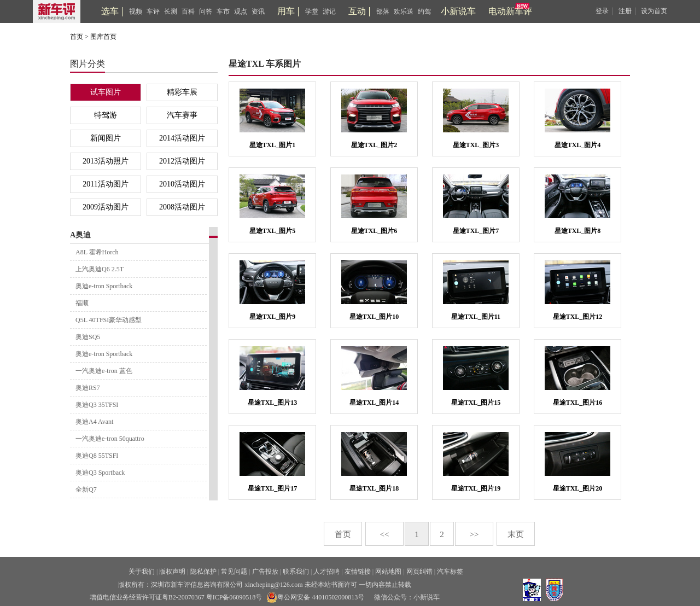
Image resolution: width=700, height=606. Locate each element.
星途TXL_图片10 (374, 317)
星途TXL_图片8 (578, 231)
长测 (171, 11)
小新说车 (458, 11)
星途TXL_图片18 (374, 488)
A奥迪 (80, 235)
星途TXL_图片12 (578, 317)
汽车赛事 (182, 115)
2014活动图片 (182, 138)
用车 (286, 11)
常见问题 (234, 572)
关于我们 (142, 572)
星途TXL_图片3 (476, 145)
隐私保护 (203, 572)
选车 (110, 11)
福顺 (82, 303)
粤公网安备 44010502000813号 (315, 597)
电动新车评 (510, 11)
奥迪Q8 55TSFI (97, 456)
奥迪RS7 (88, 388)
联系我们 (296, 572)
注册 (625, 11)
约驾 (424, 11)
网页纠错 (419, 572)
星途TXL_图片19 (476, 488)
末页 (516, 534)
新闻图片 (106, 138)
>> (474, 534)
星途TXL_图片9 (273, 317)
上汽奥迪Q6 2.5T (100, 269)
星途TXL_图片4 (578, 145)
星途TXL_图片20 (578, 488)
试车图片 (106, 92)
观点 (241, 11)
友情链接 (358, 572)
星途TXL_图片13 (273, 403)
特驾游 (106, 115)
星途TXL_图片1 (273, 145)
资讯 (258, 11)
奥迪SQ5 (88, 337)
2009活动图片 (106, 207)
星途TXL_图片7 (476, 231)
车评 (153, 11)
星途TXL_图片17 (273, 488)
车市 (223, 11)
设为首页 (654, 11)
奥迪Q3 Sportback (100, 473)
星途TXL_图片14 (374, 403)
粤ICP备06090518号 (234, 597)
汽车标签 (450, 572)
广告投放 (265, 572)
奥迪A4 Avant (94, 422)
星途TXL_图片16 (578, 403)
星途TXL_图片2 (374, 145)
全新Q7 (86, 490)
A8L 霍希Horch (97, 252)
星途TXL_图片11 (476, 317)
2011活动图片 (105, 184)
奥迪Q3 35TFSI (97, 405)
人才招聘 (326, 572)
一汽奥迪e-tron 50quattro (110, 439)
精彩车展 (182, 92)
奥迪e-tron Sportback (104, 286)
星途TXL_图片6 (374, 231)
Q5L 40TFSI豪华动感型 (109, 320)
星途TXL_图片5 (273, 231)
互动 (357, 11)
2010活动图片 (182, 184)
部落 (383, 11)
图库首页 (103, 37)
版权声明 (172, 572)
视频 (136, 11)
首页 (77, 37)
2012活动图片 (182, 161)
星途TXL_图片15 (476, 403)
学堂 (312, 11)
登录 (602, 11)
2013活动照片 (106, 161)
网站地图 (388, 572)
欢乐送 (404, 11)
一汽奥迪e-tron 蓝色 (104, 371)
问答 (206, 11)
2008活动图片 (182, 207)
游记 (329, 11)
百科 (188, 11)
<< (385, 534)
